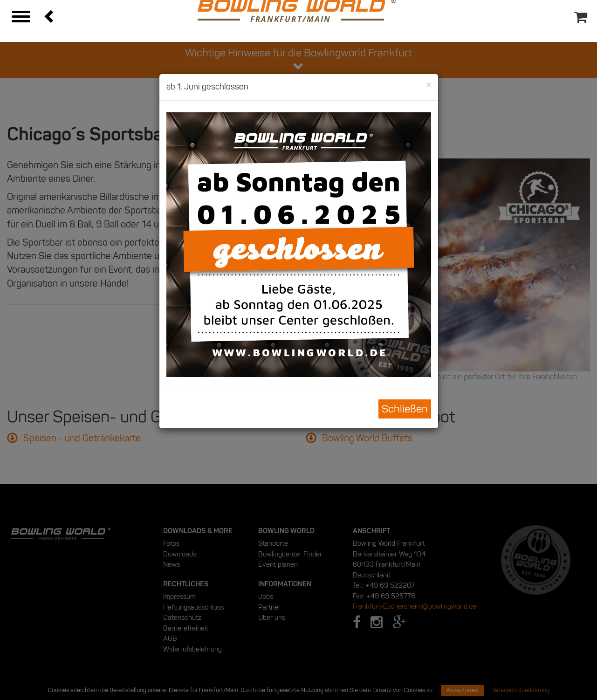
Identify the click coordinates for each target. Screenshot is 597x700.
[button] (50, 16)
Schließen (405, 409)
